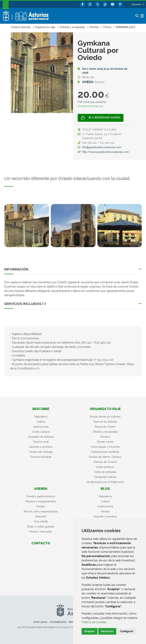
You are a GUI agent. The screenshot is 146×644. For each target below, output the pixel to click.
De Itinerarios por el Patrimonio (105, 482)
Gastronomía (41, 427)
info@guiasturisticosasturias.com (102, 147)
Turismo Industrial (41, 457)
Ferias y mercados (41, 531)
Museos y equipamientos (41, 501)
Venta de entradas (105, 472)
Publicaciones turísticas (105, 452)
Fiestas (41, 506)
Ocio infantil (41, 521)
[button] (138, 4)
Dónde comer (105, 442)
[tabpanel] (27, 228)
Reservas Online (105, 427)
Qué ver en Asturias (105, 422)
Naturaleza (41, 417)
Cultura (41, 422)
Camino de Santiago (41, 452)
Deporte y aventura (41, 447)
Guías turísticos (105, 467)
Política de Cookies (94, 622)
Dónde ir (105, 437)
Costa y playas (41, 432)
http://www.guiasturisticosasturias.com (105, 152)
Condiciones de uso (90, 106)
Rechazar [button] (107, 631)
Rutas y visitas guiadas (41, 526)
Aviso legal (40, 622)
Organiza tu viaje (105, 409)
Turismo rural (41, 442)
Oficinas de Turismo (105, 462)
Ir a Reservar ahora (101, 118)
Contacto (41, 543)
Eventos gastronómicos (41, 496)
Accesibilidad (58, 622)
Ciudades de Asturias (41, 437)
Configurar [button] (127, 631)
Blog (105, 489)
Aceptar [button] (90, 631)
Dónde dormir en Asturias (105, 417)
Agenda (41, 489)
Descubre (41, 409)
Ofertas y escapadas (105, 432)
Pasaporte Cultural (105, 477)
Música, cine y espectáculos (41, 511)
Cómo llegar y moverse (105, 447)
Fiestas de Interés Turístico (105, 457)
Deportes (41, 516)
